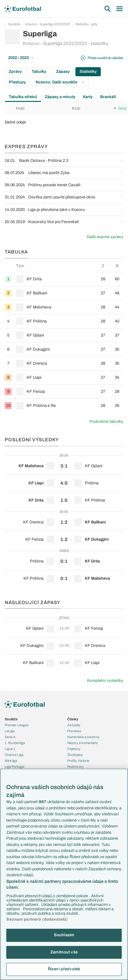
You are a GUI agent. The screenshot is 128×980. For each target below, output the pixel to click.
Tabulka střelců (23, 97)
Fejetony (74, 749)
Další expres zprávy (105, 237)
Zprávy (15, 72)
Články (73, 719)
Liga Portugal (14, 767)
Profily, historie (78, 761)
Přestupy (17, 82)
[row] (64, 279)
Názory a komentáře (82, 743)
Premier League (17, 725)
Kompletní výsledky (105, 681)
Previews (74, 731)
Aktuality (74, 725)
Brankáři (108, 97)
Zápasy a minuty (60, 97)
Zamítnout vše (64, 952)
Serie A (10, 737)
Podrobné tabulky (106, 422)
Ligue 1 (10, 749)
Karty (88, 97)
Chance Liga (14, 755)
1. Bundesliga (15, 743)
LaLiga (10, 731)
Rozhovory (76, 767)
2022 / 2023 (21, 58)
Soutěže (14, 24)
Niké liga (11, 761)
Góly (120, 108)
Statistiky (88, 72)
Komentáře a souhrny (83, 737)
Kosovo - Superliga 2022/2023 (48, 24)
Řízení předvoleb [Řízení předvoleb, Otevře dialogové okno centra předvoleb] (64, 969)
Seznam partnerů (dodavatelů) (37, 919)
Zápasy (63, 72)
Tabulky (39, 72)
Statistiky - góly (86, 24)
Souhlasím (64, 935)
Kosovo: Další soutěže (60, 82)
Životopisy (75, 755)
